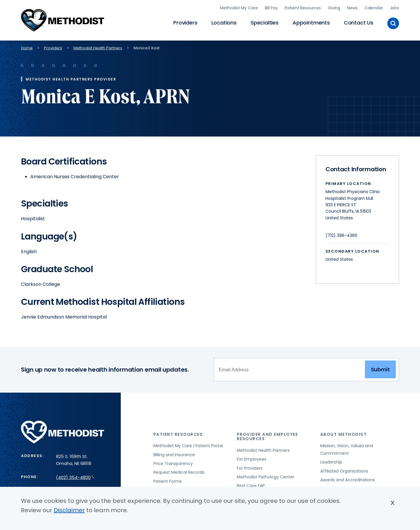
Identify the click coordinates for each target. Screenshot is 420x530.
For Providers (250, 467)
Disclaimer (69, 510)
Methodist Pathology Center (266, 476)
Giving (334, 7)
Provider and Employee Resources (267, 435)
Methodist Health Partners (98, 47)
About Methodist (344, 433)
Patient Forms (168, 480)
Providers (185, 22)
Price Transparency (173, 462)
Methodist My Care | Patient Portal (188, 445)
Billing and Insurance (174, 454)
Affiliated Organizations (344, 470)
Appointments (311, 22)
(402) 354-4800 (75, 476)
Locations (224, 22)
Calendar (374, 7)
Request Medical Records (179, 471)
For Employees (252, 458)
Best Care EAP (251, 484)
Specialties (265, 22)
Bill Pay (271, 7)
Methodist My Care (239, 7)
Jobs (394, 7)
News (352, 7)
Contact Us (359, 22)
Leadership (331, 461)
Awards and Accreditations (348, 479)
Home (27, 47)
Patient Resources (303, 7)
